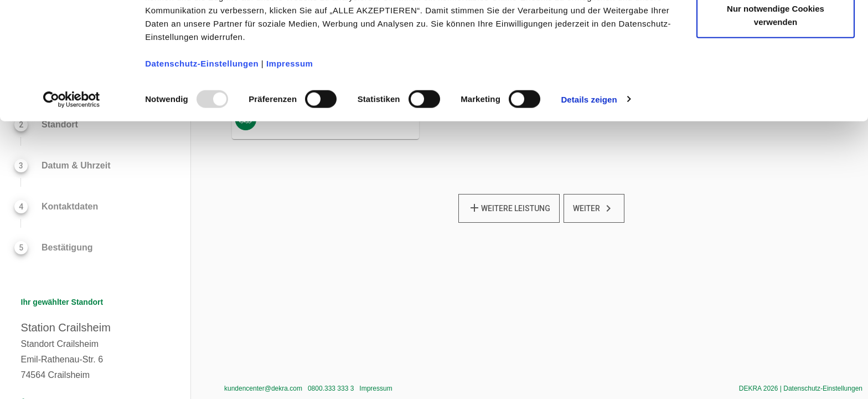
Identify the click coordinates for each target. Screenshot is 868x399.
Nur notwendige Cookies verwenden (776, 72)
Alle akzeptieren (776, 29)
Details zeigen (589, 156)
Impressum (290, 120)
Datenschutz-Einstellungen (202, 120)
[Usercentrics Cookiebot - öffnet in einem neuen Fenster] (72, 156)
